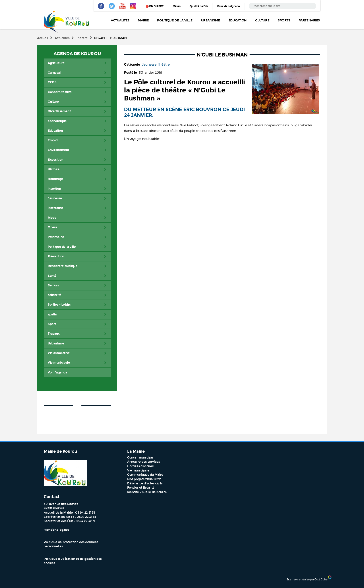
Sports (284, 20)
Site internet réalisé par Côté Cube (307, 579)
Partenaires (309, 20)
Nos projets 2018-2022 (144, 479)
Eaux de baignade (229, 6)
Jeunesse (149, 65)
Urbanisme (210, 20)
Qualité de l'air (199, 6)
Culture (262, 20)
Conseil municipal (140, 458)
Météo (177, 6)
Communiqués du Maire (145, 475)
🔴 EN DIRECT (154, 6)
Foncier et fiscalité (141, 488)
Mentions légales (56, 530)
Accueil (42, 38)
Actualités (120, 20)
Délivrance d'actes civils (145, 483)
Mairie (143, 20)
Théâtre (82, 38)
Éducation (238, 20)
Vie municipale (138, 470)
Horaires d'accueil (140, 466)
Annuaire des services (143, 462)
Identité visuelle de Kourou (147, 492)
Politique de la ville (175, 20)
